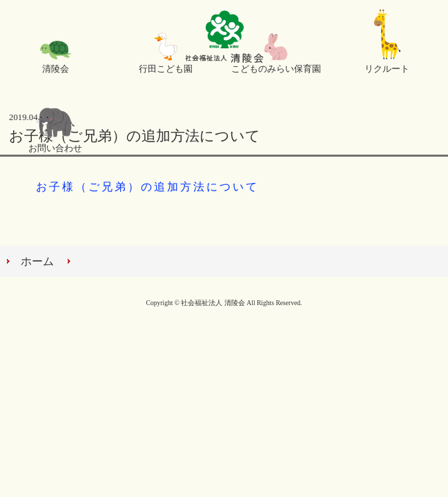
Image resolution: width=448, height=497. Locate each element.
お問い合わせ (55, 148)
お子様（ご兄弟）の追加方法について (147, 187)
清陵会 (56, 69)
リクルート (387, 69)
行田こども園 (166, 69)
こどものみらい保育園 (276, 69)
